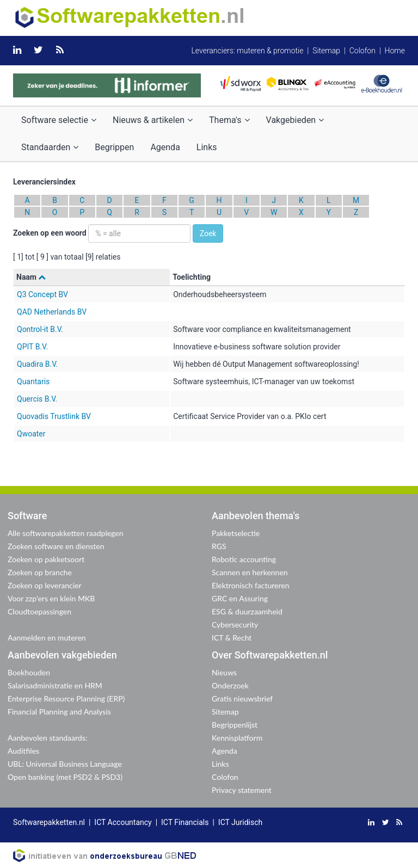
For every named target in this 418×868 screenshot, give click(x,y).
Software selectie (59, 120)
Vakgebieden (295, 120)
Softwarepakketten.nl (49, 822)
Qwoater (31, 434)
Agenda (165, 147)
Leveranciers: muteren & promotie (247, 51)
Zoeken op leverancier (45, 585)
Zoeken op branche (40, 572)
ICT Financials (185, 822)
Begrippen (114, 147)
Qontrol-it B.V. (40, 329)
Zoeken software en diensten (56, 546)
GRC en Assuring (240, 598)
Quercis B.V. (37, 399)
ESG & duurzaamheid (247, 611)
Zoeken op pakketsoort (46, 559)
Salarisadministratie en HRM (55, 685)
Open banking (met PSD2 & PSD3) (65, 777)
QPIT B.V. (32, 347)
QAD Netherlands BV (52, 312)
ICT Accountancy (123, 822)
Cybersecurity (235, 624)
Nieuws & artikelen (153, 120)
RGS (219, 546)
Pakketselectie (236, 533)
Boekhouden (29, 672)
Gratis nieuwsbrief (242, 698)
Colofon (362, 51)
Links (207, 147)
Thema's (229, 120)
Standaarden (50, 147)
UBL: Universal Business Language (65, 764)
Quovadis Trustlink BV (54, 416)
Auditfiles (23, 751)
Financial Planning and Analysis (59, 712)
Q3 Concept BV (42, 294)
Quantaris (33, 381)
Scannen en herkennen (250, 572)
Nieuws (224, 672)
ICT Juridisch (240, 822)
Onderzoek (230, 685)
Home (395, 51)
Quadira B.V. (37, 364)
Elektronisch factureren (250, 585)
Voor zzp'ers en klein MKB (51, 598)
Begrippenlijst (235, 725)
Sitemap (326, 51)
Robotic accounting (244, 559)
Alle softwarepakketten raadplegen (65, 533)
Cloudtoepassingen (39, 611)
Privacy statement (242, 790)
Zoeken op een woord (50, 233)
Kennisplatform (237, 738)
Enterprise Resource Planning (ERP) (66, 698)
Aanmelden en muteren (47, 638)
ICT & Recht (232, 638)
